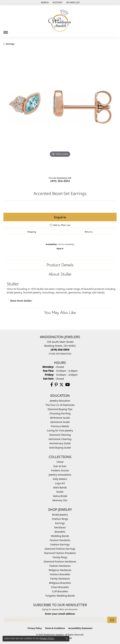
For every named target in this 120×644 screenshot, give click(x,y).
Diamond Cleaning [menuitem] (60, 435)
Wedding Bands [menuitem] (60, 536)
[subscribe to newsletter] (112, 620)
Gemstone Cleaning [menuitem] (60, 439)
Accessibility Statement (80, 628)
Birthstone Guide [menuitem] (60, 418)
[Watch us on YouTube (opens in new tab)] (68, 385)
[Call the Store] (60, 350)
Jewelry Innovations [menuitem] (60, 475)
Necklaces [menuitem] (60, 527)
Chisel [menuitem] (60, 462)
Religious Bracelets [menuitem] (60, 583)
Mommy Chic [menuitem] (60, 500)
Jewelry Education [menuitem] (60, 401)
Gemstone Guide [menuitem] (60, 422)
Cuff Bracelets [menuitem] (60, 591)
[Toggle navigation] (6, 31)
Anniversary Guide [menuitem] (60, 443)
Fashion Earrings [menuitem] (60, 544)
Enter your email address (60, 614)
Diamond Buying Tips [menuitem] (60, 409)
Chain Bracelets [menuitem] (60, 587)
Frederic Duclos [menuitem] (60, 470)
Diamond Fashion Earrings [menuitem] (60, 549)
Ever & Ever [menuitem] (60, 466)
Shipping (32, 232)
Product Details (60, 265)
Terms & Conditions (55, 628)
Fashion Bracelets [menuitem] (60, 574)
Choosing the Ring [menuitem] (60, 413)
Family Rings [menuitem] (60, 557)
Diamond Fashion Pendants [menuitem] (60, 553)
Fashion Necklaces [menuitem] (60, 566)
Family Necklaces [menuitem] (60, 579)
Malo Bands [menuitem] (60, 487)
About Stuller (60, 274)
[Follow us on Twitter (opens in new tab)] (61, 385)
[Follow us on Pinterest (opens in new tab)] (56, 385)
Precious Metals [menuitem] (60, 426)
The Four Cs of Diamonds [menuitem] (60, 405)
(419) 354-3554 (60, 181)
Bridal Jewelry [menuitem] (60, 515)
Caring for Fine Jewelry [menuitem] (60, 430)
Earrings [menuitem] (60, 523)
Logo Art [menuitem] (60, 483)
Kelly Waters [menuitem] (60, 479)
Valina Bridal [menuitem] (60, 496)
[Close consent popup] (67, 639)
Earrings (10, 44)
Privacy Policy (35, 628)
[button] (44, 3)
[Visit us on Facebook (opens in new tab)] (52, 385)
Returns (89, 232)
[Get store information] (60, 354)
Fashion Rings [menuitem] (60, 519)
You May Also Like (60, 312)
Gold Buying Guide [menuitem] (60, 448)
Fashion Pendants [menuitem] (60, 540)
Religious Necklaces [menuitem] (60, 570)
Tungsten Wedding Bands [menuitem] (60, 596)
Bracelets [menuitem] (60, 532)
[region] (60, 112)
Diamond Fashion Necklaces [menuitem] (60, 562)
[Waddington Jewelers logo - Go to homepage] (60, 21)
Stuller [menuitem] (60, 492)
